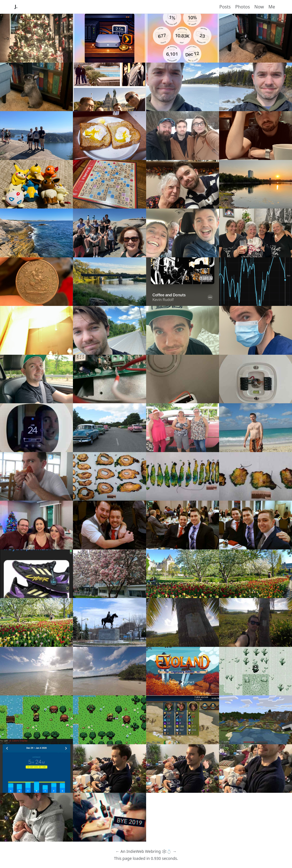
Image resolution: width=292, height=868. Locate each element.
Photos (242, 7)
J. (16, 7)
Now (259, 7)
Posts (225, 7)
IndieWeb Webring (144, 851)
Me (272, 7)
